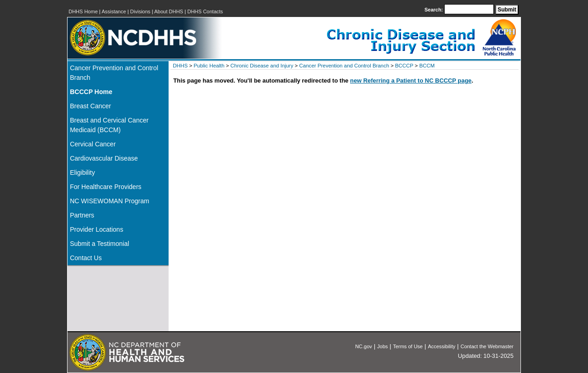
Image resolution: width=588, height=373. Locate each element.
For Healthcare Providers (106, 187)
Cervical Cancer (93, 144)
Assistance (114, 11)
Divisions (140, 11)
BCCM (427, 66)
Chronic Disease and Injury (262, 66)
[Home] (118, 92)
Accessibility (441, 346)
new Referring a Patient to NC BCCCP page (411, 81)
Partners (82, 215)
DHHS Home (83, 11)
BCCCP (404, 66)
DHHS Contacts (205, 11)
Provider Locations (96, 229)
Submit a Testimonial (99, 244)
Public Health (209, 66)
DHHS (180, 66)
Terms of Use (408, 346)
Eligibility (82, 173)
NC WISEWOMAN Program (110, 201)
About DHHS (169, 11)
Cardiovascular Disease (104, 158)
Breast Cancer (90, 106)
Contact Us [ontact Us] (86, 258)
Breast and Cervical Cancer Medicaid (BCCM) (109, 125)
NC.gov (364, 346)
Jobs (382, 346)
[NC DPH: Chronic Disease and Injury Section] (394, 54)
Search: (434, 10)
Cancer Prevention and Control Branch (114, 73)
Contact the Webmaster (487, 346)
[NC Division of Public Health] (499, 53)
